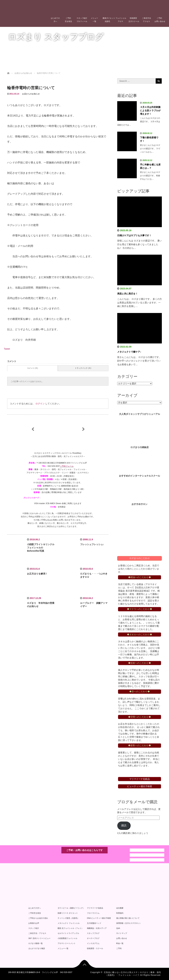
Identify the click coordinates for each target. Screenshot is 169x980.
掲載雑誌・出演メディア (97, 928)
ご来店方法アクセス (146, 20)
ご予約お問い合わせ (160, 20)
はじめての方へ (55, 20)
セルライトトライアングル (68, 933)
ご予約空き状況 (68, 20)
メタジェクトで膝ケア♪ (129, 352)
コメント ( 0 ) (32, 368)
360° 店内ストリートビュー (39, 938)
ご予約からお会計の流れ (38, 918)
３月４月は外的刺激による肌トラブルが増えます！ (150, 110)
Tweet (7, 349)
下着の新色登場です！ (149, 139)
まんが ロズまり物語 (37, 948)
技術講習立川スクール (134, 20)
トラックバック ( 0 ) (83, 368)
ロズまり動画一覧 (35, 943)
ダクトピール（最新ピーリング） (71, 908)
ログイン (40, 404)
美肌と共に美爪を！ (127, 294)
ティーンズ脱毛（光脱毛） (68, 918)
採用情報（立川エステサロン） (129, 923)
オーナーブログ (93, 938)
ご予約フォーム (67, 466)
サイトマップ (122, 933)
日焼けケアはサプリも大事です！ (134, 235)
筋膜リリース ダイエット (68, 913)
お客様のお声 (34, 923)
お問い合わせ (122, 938)
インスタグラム (93, 943)
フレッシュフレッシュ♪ (92, 544)
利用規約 (120, 913)
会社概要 (120, 908)
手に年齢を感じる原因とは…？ (150, 166)
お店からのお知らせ (31, 94)
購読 (124, 825)
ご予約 (119, 948)
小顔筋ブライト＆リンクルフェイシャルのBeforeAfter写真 (41, 548)
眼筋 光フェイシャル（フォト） (70, 928)
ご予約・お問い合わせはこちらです (84, 850)
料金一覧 (120, 943)
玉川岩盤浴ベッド (94, 923)
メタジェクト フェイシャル (69, 923)
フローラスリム (93, 913)
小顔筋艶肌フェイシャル (67, 938)
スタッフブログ (93, 933)
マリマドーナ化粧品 (95, 908)
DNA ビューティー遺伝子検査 (99, 918)
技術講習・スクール (95, 948)
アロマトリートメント (67, 943)
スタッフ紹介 (34, 928)
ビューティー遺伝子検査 (140, 786)
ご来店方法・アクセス (37, 933)
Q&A (118, 928)
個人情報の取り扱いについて (128, 918)
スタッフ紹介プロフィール (82, 20)
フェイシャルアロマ (121, 20)
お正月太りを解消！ (37, 574)
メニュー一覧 (94, 20)
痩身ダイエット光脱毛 (108, 20)
